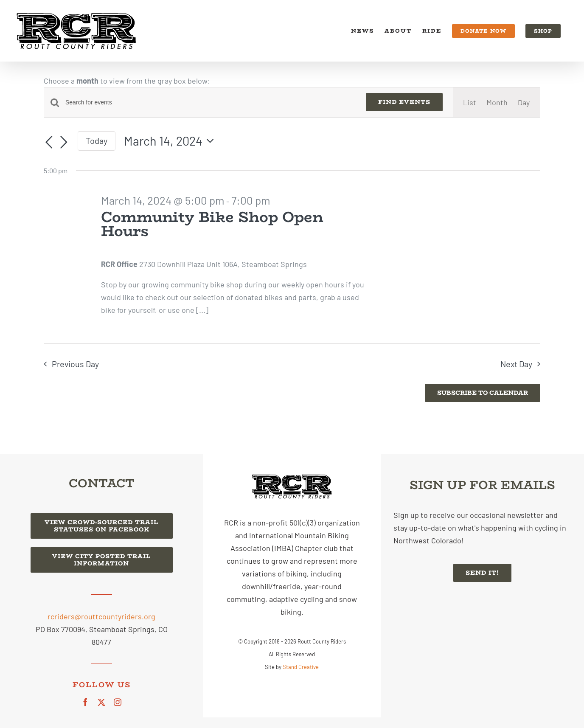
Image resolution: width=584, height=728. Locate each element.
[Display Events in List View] (470, 102)
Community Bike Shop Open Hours (212, 224)
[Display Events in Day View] (524, 102)
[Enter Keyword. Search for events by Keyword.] (211, 103)
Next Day (516, 364)
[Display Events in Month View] (497, 102)
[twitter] (101, 702)
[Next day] (64, 142)
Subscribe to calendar (483, 393)
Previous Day (75, 364)
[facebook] (85, 702)
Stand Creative (301, 667)
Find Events (404, 102)
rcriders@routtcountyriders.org (101, 616)
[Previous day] (49, 142)
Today (97, 141)
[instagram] (118, 702)
